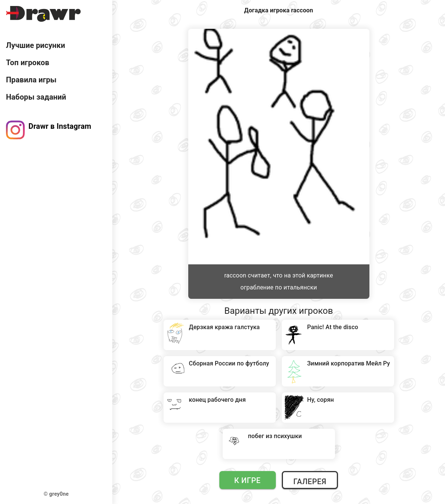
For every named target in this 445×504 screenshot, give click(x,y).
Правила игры (31, 80)
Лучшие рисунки (36, 45)
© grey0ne (56, 494)
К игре (248, 480)
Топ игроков (28, 63)
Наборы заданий (36, 97)
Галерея (310, 482)
